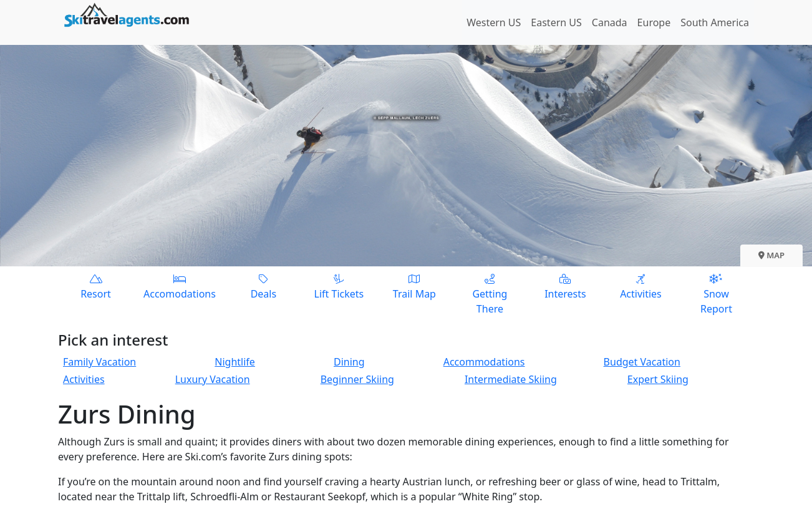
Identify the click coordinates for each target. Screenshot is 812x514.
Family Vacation (99, 362)
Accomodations (180, 286)
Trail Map (414, 286)
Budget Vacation (642, 362)
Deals (263, 286)
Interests (565, 286)
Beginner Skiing (357, 379)
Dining (349, 362)
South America (715, 22)
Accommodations (484, 362)
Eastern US (556, 22)
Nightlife (235, 362)
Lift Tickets (339, 286)
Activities (641, 286)
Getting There (490, 293)
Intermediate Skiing (511, 379)
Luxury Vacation (213, 379)
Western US (494, 22)
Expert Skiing (658, 379)
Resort (96, 286)
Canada (610, 22)
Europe (654, 22)
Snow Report (716, 293)
